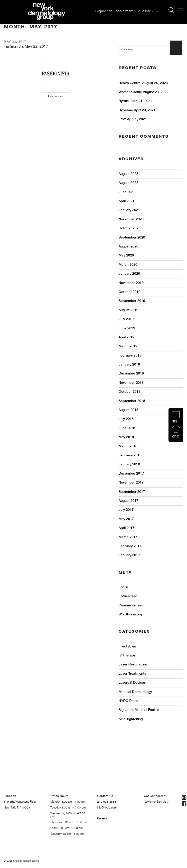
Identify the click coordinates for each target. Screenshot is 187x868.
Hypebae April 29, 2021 (137, 110)
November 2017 (131, 483)
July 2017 (126, 510)
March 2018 (128, 447)
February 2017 (130, 546)
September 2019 (132, 301)
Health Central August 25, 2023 (143, 83)
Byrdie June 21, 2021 (135, 101)
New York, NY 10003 (17, 808)
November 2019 (131, 283)
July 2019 (126, 319)
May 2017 (126, 519)
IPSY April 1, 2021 (133, 119)
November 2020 (131, 219)
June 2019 (127, 328)
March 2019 (128, 346)
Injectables (127, 647)
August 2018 (128, 410)
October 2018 (130, 392)
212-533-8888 (150, 11)
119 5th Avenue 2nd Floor (20, 802)
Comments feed (131, 606)
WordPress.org (130, 615)
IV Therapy (127, 656)
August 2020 (128, 247)
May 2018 (126, 437)
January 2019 (129, 365)
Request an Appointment (114, 11)
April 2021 (126, 201)
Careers (102, 819)
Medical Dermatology (135, 692)
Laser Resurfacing (133, 665)
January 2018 (129, 464)
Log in (123, 587)
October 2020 (130, 228)
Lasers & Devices (132, 683)
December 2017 (131, 474)
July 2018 (126, 419)
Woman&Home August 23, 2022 (144, 92)
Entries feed (128, 596)
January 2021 (129, 210)
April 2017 (126, 528)
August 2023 (128, 174)
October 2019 (130, 292)
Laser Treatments (132, 674)
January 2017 (129, 555)
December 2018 (131, 374)
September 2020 (132, 238)
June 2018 (127, 428)
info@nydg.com (107, 808)
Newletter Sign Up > (156, 802)
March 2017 (128, 537)
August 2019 (128, 310)
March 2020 (128, 265)
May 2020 (126, 256)
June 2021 (127, 192)
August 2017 (128, 501)
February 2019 (130, 356)
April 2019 (126, 337)
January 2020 (129, 274)
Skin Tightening (131, 719)
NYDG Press (128, 701)
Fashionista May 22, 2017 (26, 47)
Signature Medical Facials (139, 710)
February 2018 (130, 455)
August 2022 (128, 183)
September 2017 (132, 492)
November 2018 (131, 383)
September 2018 (132, 401)
